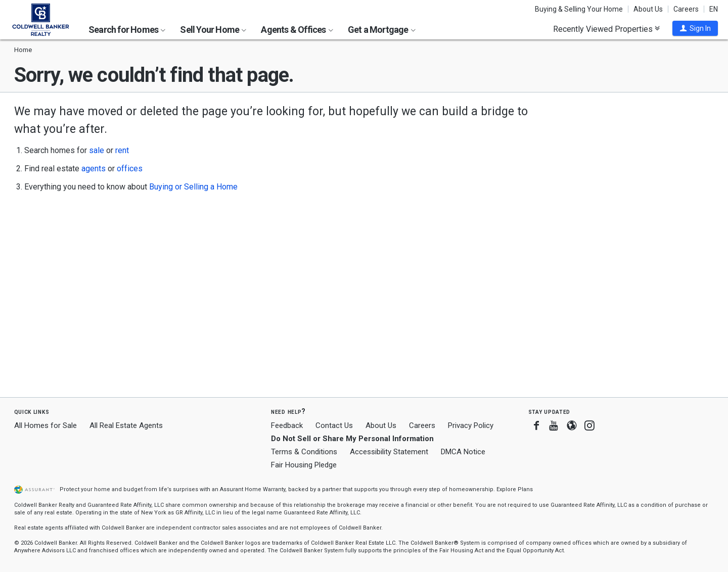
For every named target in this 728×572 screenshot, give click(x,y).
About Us (648, 9)
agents (94, 169)
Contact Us (334, 425)
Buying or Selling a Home (193, 187)
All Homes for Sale (45, 425)
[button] (695, 28)
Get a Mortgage (382, 30)
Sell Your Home (213, 30)
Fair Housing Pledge (304, 465)
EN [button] (714, 9)
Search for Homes (127, 30)
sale (97, 150)
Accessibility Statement (389, 452)
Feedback (287, 426)
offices (130, 169)
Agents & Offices (297, 30)
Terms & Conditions (304, 452)
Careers (686, 9)
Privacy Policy (471, 425)
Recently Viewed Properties (606, 29)
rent (122, 150)
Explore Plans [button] (515, 489)
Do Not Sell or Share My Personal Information (352, 439)
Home (23, 50)
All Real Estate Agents (126, 425)
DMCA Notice (463, 452)
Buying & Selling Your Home (579, 9)
